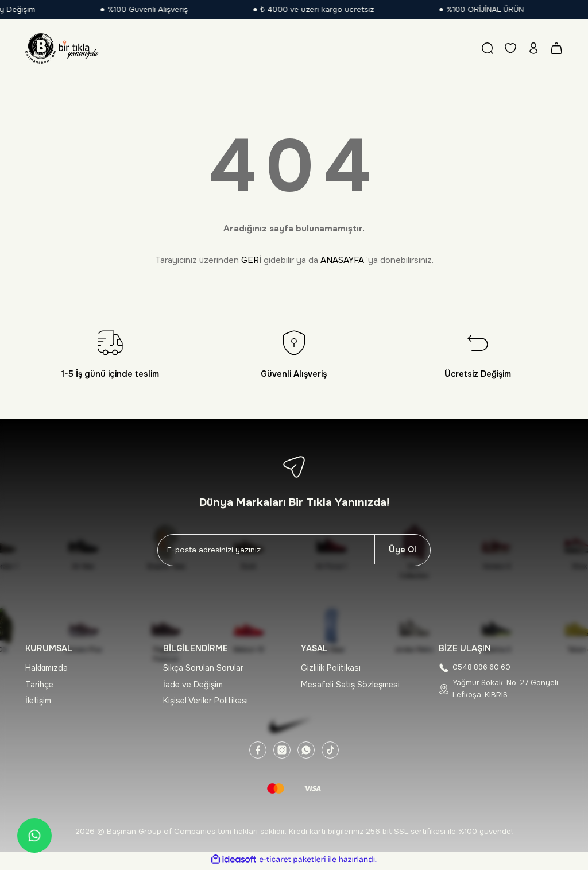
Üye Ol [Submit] (403, 550)
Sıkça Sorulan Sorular (203, 668)
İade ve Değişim (193, 685)
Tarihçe (39, 685)
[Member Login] (533, 48)
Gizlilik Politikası (331, 668)
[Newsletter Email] (266, 550)
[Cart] (556, 48)
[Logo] (62, 48)
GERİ (251, 260)
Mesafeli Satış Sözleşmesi (350, 685)
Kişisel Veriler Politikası (206, 701)
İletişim (38, 701)
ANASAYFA (342, 260)
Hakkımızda (47, 668)
